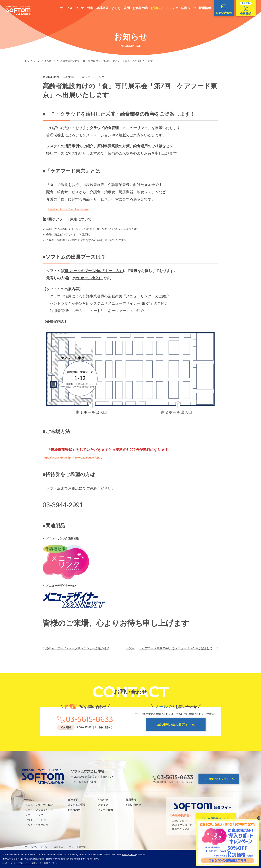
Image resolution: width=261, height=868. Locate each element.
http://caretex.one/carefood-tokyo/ (68, 209)
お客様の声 (140, 8)
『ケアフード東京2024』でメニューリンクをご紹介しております (179, 648)
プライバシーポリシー (37, 847)
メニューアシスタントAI (39, 810)
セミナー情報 (84, 8)
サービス (66, 8)
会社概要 (102, 8)
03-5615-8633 (89, 719)
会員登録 (246, 8)
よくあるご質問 (76, 805)
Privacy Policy (129, 855)
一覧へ (130, 648)
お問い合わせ (224, 9)
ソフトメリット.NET (37, 820)
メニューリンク (95, 77)
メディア (172, 8)
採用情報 (205, 8)
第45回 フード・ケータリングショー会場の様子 (77, 648)
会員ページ (188, 8)
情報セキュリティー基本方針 (70, 847)
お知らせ (157, 8)
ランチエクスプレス (37, 825)
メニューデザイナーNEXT (40, 805)
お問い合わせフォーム (176, 724)
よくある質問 (121, 8)
